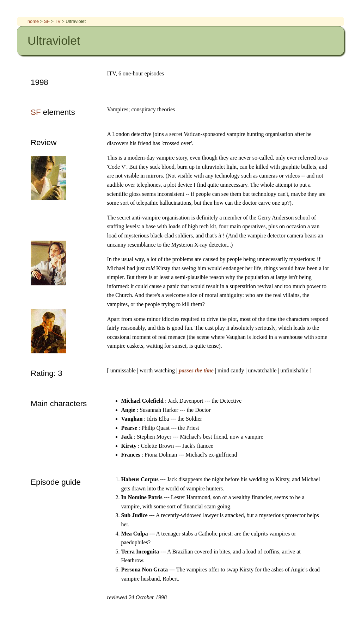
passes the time (197, 370)
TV (58, 21)
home (34, 21)
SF (48, 21)
